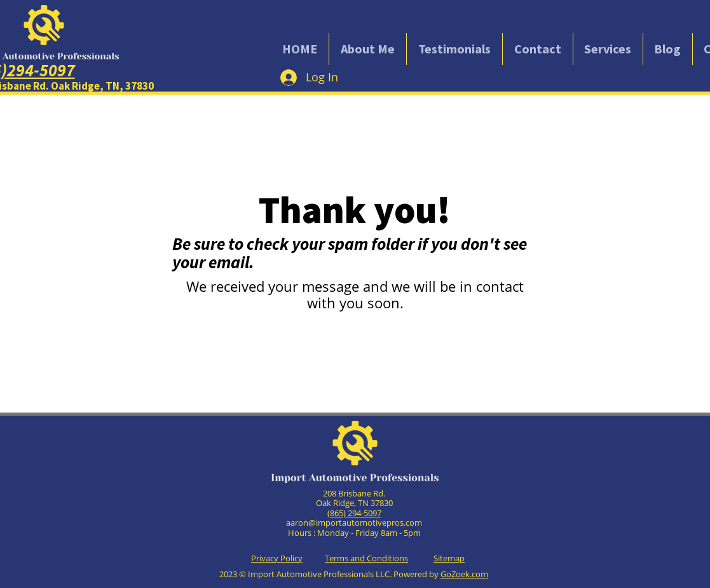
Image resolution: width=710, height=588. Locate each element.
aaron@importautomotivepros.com (354, 523)
